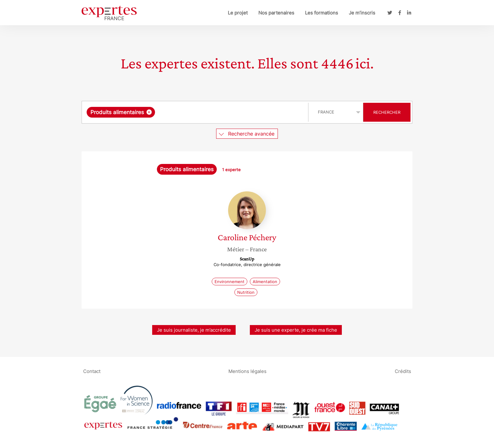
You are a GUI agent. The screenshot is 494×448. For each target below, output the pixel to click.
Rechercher (387, 112)
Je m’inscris (362, 13)
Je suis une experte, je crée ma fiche (296, 330)
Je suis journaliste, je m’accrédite (194, 330)
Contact (92, 371)
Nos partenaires (276, 13)
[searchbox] (221, 112)
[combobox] (196, 112)
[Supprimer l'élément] (149, 112)
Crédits (403, 371)
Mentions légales (247, 371)
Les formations (322, 13)
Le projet (238, 13)
